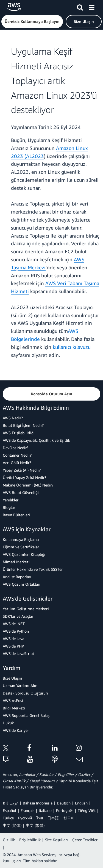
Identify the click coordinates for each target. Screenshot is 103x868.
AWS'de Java (13, 639)
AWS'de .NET (14, 624)
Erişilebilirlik (30, 840)
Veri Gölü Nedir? (17, 463)
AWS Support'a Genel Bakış (26, 715)
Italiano (45, 810)
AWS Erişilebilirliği (19, 433)
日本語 (53, 818)
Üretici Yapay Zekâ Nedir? (24, 478)
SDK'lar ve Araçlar (18, 616)
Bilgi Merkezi (14, 708)
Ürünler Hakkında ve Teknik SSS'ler (33, 569)
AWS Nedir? (13, 418)
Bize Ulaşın (12, 678)
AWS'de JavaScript (18, 653)
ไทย (40, 818)
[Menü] (91, 6)
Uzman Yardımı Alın (20, 686)
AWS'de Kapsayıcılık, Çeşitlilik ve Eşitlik (36, 440)
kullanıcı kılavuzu (72, 347)
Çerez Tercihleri (85, 840)
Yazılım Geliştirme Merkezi (26, 609)
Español (9, 810)
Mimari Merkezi (16, 562)
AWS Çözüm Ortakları (22, 584)
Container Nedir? (17, 455)
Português (65, 810)
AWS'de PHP (13, 646)
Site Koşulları (56, 840)
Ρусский (25, 818)
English (81, 803)
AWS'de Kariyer (16, 730)
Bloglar (9, 507)
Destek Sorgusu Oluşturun (25, 693)
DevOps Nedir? (16, 448)
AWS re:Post (13, 700)
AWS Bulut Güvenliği (21, 492)
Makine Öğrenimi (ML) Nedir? (28, 485)
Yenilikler (11, 500)
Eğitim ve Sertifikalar (21, 547)
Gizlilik (9, 840)
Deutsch (64, 803)
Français (27, 810)
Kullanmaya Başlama (21, 539)
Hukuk (8, 723)
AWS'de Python (16, 631)
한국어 (69, 818)
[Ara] (80, 6)
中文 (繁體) (35, 825)
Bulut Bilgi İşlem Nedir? (23, 425)
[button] (32, 22)
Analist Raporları (17, 577)
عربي (14, 803)
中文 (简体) (12, 825)
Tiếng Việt (87, 810)
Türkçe (8, 818)
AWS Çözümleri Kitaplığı (24, 554)
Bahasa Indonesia (38, 803)
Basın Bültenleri (16, 515)
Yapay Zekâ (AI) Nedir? (22, 470)
